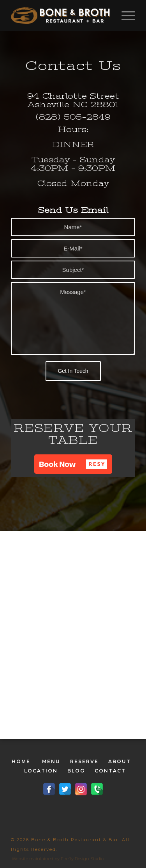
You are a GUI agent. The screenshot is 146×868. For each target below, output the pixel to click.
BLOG (76, 771)
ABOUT (120, 761)
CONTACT (110, 771)
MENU (51, 761)
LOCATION (41, 771)
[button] (73, 464)
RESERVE (84, 761)
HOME (21, 761)
